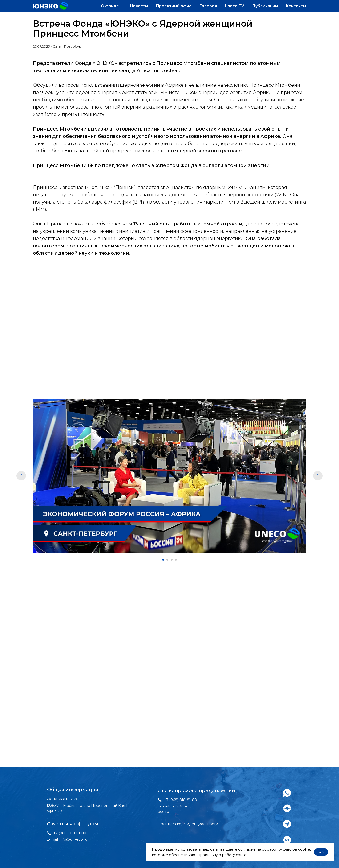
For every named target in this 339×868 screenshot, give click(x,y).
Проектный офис (174, 6)
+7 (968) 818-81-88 (70, 833)
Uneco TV (234, 6)
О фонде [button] (110, 6)
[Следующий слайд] (318, 476)
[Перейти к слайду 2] (167, 560)
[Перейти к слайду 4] (176, 560)
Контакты (296, 6)
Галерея (208, 6)
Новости (139, 6)
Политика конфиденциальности (188, 824)
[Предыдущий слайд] (21, 476)
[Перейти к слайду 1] (163, 560)
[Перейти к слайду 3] (172, 560)
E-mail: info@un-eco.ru (67, 839)
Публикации (265, 6)
